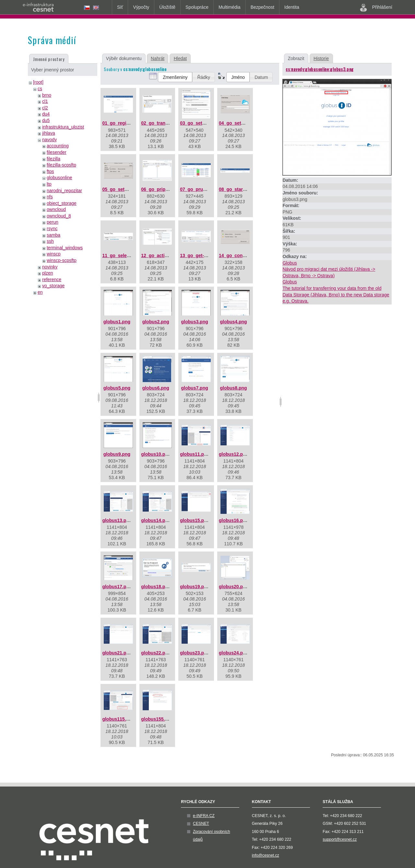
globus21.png (117, 653)
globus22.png (156, 653)
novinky (50, 267)
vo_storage (53, 286)
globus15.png (195, 520)
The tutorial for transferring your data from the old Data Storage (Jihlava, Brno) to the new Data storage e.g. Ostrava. (336, 295)
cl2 (45, 108)
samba (53, 235)
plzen (47, 273)
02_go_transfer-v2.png (165, 123)
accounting (58, 146)
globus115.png (118, 719)
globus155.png (157, 719)
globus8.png (233, 388)
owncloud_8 (59, 216)
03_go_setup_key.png (203, 123)
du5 (46, 120)
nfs (50, 197)
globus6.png (156, 388)
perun (53, 222)
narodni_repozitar (64, 191)
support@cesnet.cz (340, 839)
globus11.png (195, 454)
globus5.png (117, 388)
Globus (290, 263)
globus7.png (195, 388)
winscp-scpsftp (62, 260)
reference (52, 279)
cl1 (45, 101)
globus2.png (156, 322)
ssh (50, 241)
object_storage (62, 203)
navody (49, 140)
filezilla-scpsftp (61, 165)
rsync (52, 229)
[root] (38, 82)
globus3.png (195, 322)
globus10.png (156, 454)
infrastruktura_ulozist (63, 127)
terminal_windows (65, 248)
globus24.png (234, 653)
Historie (321, 58)
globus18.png (156, 587)
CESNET (201, 824)
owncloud (56, 209)
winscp (54, 254)
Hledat (180, 58)
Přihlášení (376, 7)
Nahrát (158, 58)
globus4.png (233, 322)
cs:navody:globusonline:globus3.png (320, 69)
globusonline (59, 178)
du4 (46, 114)
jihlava (49, 133)
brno (47, 95)
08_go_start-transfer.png (245, 189)
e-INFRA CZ (204, 816)
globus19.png (195, 587)
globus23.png (195, 653)
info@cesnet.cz (266, 855)
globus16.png (234, 520)
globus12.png (234, 454)
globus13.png (117, 520)
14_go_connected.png (243, 255)
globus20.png (234, 587)
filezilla (53, 159)
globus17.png (117, 587)
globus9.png (117, 454)
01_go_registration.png (127, 123)
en (40, 292)
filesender (57, 152)
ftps (50, 171)
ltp (49, 184)
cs (40, 89)
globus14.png (156, 520)
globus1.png (117, 322)
